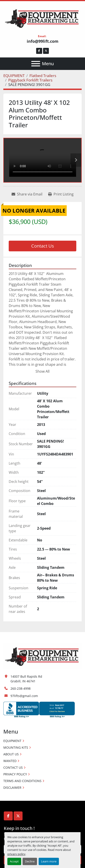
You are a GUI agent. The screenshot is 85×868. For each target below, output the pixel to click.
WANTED (10, 761)
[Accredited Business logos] (39, 709)
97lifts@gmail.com (24, 696)
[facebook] (39, 51)
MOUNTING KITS (16, 747)
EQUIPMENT (12, 741)
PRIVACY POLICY (15, 774)
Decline (30, 861)
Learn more (49, 861)
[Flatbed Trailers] (43, 76)
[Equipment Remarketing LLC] (42, 656)
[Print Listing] (61, 194)
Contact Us (43, 246)
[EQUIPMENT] (14, 76)
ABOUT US (11, 754)
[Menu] (36, 64)
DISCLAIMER (12, 788)
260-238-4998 (21, 688)
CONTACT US (13, 767)
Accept (14, 861)
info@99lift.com (43, 41)
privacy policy (16, 854)
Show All (42, 371)
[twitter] (46, 51)
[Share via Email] (27, 194)
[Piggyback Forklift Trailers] (30, 80)
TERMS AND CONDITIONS (22, 781)
